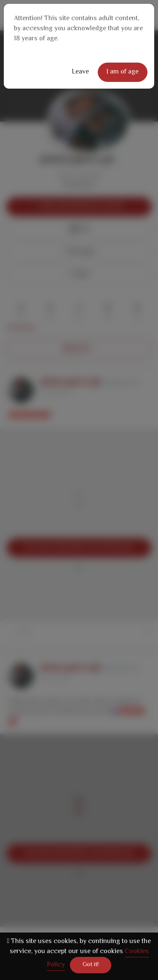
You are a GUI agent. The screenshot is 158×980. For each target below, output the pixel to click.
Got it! (91, 965)
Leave (80, 72)
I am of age (123, 72)
